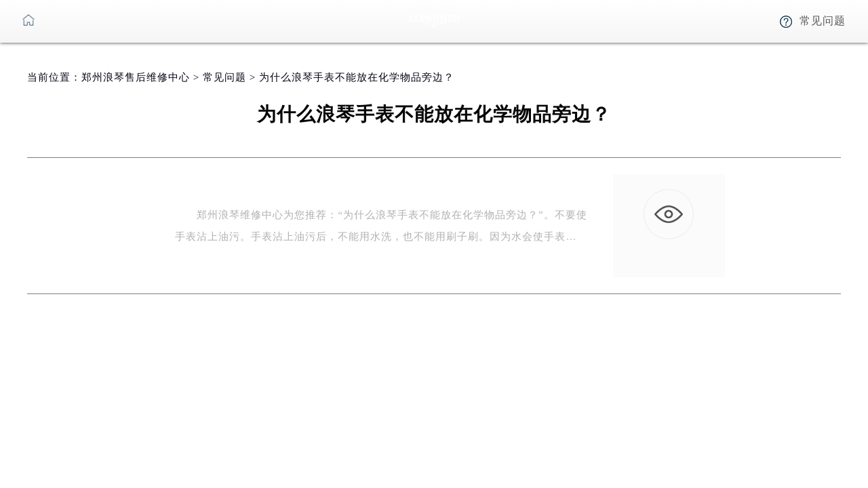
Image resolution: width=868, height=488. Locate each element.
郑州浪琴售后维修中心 (136, 77)
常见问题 (224, 77)
